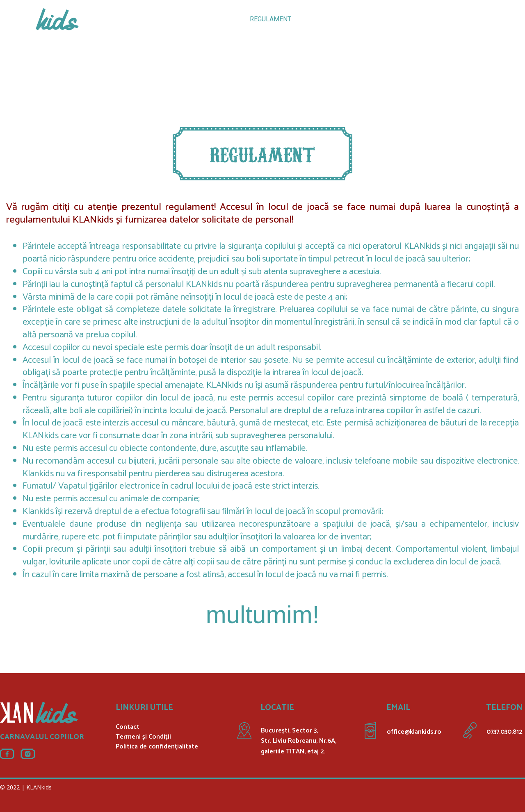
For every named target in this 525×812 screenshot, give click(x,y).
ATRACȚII (144, 19)
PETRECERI (221, 19)
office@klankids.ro (414, 732)
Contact (128, 727)
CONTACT (426, 19)
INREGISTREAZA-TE (370, 19)
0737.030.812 (504, 732)
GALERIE (316, 19)
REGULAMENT (270, 19)
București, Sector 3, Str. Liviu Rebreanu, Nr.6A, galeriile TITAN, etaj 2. (299, 741)
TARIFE (181, 19)
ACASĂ (108, 19)
